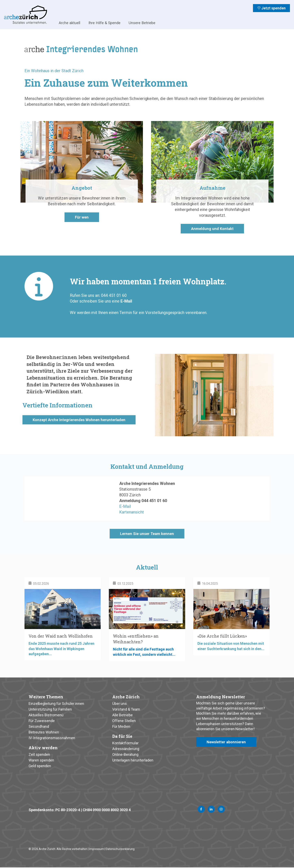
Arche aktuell (70, 23)
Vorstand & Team (126, 710)
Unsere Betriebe (142, 23)
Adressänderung (126, 749)
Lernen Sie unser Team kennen (147, 534)
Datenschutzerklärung (120, 849)
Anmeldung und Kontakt (212, 229)
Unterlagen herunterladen (133, 761)
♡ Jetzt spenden (271, 8)
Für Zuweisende (42, 721)
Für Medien (121, 727)
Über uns (120, 704)
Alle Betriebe (122, 715)
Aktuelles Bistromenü (46, 715)
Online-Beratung (125, 755)
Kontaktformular (125, 743)
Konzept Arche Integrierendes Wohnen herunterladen (82, 423)
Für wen (82, 218)
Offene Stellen (124, 721)
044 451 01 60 (154, 501)
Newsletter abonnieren (228, 743)
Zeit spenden (39, 755)
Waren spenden (41, 761)
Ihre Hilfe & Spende (104, 23)
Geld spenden (40, 766)
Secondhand (39, 727)
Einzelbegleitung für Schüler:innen (56, 704)
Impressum (97, 849)
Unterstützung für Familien (50, 710)
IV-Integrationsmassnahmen (52, 738)
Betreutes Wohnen (44, 733)
